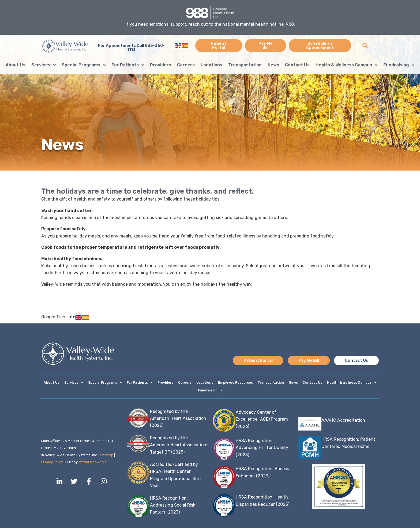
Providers (161, 65)
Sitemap (107, 459)
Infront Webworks (95, 466)
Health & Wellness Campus (346, 65)
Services (44, 65)
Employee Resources (235, 384)
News (273, 65)
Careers (186, 65)
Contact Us (297, 65)
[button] (365, 46)
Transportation (245, 65)
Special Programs (84, 65)
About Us (16, 65)
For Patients (128, 65)
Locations (211, 65)
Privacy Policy (53, 466)
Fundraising (399, 65)
